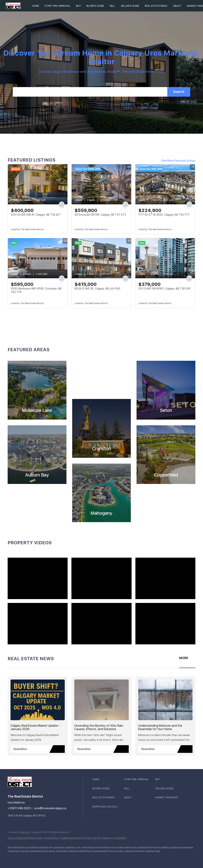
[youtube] (12, 858)
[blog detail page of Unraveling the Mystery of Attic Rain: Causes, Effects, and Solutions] (101, 716)
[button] (107, 779)
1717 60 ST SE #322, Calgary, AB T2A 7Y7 (164, 215)
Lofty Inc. (25, 832)
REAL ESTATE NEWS (156, 6)
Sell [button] (112, 6)
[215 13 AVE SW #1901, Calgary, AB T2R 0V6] (165, 258)
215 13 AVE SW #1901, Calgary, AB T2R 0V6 (164, 289)
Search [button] (179, 92)
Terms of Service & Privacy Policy (25, 838)
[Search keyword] (90, 92)
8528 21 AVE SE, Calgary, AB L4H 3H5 (97, 289)
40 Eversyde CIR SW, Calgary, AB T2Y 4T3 (100, 215)
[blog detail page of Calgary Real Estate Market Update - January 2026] (38, 716)
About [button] (177, 6)
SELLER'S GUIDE (130, 6)
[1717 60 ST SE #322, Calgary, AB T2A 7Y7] (165, 184)
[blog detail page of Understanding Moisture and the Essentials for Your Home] (165, 716)
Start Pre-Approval (57, 6)
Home (35, 6)
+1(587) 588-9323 (19, 808)
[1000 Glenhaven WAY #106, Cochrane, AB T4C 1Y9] (38, 258)
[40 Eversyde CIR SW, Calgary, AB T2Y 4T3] (101, 184)
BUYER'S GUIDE (95, 6)
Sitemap (107, 838)
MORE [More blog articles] (184, 658)
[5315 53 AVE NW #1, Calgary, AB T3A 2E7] (38, 184)
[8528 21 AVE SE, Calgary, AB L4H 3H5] (101, 258)
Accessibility (120, 838)
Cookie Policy (52, 838)
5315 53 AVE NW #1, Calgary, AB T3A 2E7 (36, 215)
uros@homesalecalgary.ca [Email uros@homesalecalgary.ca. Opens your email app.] (50, 808)
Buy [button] (78, 6)
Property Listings (92, 838)
